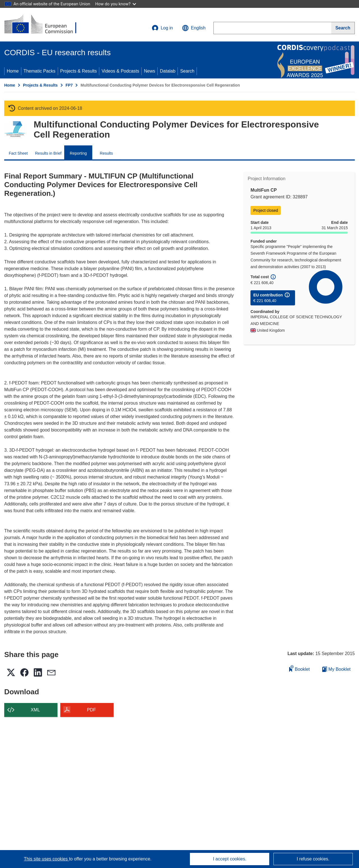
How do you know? (116, 4)
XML (35, 710)
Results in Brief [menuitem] (48, 153)
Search (187, 71)
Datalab (168, 71)
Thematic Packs (40, 71)
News (149, 71)
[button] (194, 28)
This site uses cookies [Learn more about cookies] (46, 859)
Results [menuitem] (106, 153)
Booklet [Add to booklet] (300, 668)
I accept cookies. (230, 859)
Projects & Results (79, 71)
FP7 (69, 85)
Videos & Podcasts (120, 71)
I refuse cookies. (313, 859)
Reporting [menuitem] (78, 153)
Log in (162, 28)
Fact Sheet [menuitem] (18, 153)
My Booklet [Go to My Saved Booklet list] (336, 669)
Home (13, 71)
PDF (91, 710)
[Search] (343, 28)
